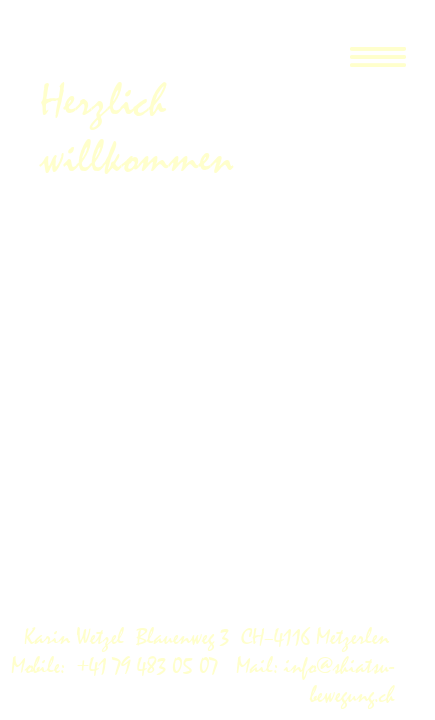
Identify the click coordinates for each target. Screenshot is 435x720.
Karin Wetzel (80, 637)
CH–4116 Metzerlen (318, 637)
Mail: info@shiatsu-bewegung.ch (312, 681)
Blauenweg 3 (188, 637)
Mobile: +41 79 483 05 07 (120, 666)
